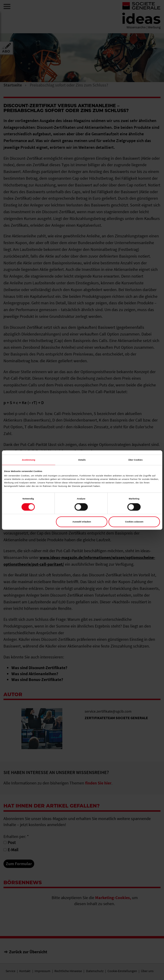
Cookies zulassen (134, 522)
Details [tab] (82, 460)
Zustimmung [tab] (28, 460)
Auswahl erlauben (82, 522)
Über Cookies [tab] (135, 460)
